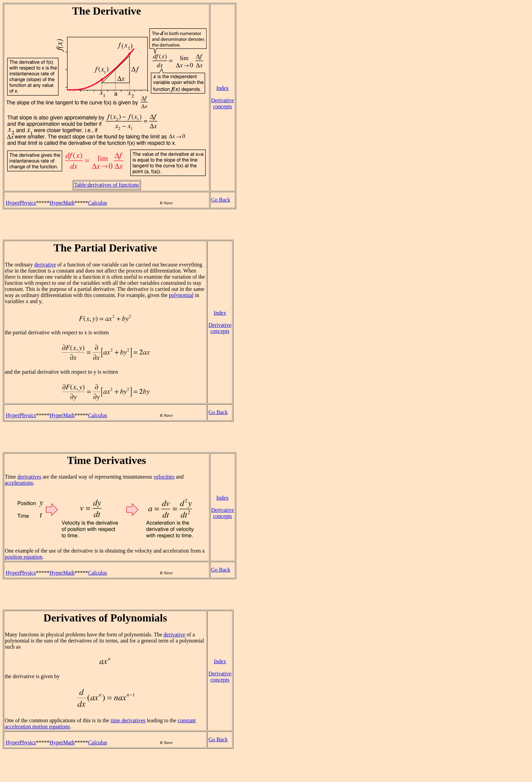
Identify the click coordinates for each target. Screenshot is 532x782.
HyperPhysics (21, 203)
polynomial (181, 295)
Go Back (221, 200)
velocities (164, 477)
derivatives (29, 477)
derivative (45, 265)
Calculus (98, 203)
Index (223, 88)
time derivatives (128, 720)
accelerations (19, 483)
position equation (24, 557)
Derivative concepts (223, 103)
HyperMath (62, 203)
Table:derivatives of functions (107, 185)
